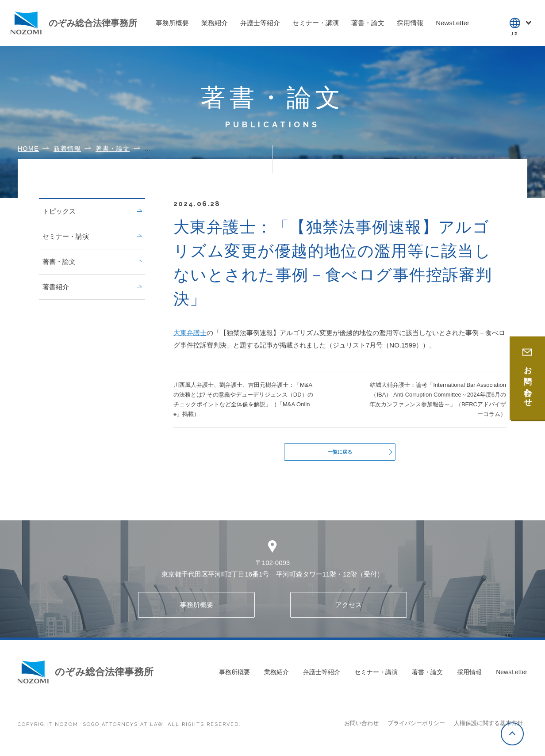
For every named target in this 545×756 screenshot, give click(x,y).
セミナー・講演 (92, 236)
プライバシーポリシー (416, 728)
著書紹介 (92, 287)
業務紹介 (276, 677)
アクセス (349, 609)
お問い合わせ (361, 728)
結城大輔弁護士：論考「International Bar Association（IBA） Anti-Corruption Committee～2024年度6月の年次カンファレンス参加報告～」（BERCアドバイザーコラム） (438, 399)
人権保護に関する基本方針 (488, 728)
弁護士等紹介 (322, 677)
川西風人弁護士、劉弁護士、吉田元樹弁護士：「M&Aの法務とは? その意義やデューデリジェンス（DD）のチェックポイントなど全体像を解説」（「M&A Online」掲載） (243, 399)
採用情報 (469, 677)
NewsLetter (512, 677)
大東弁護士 (190, 333)
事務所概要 (197, 609)
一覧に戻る (340, 454)
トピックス (92, 211)
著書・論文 (92, 262)
